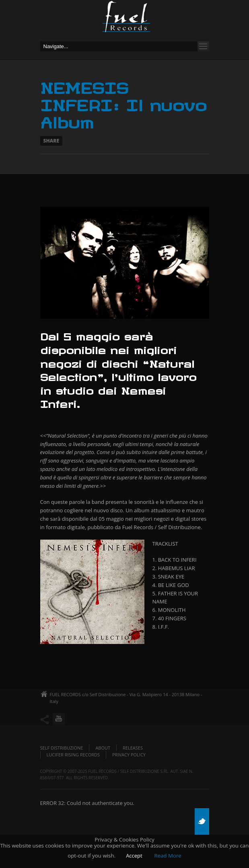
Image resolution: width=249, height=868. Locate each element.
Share (51, 141)
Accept (134, 856)
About (103, 748)
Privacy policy (129, 755)
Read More (168, 856)
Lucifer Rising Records (73, 755)
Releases (133, 748)
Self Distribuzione (62, 748)
